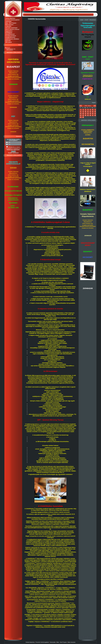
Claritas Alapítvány (30, 642)
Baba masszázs (72, 642)
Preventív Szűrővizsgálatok (42, 642)
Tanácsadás (53, 642)
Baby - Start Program (62, 642)
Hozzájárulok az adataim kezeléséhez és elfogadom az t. (13, 148)
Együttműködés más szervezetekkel (11, 50)
